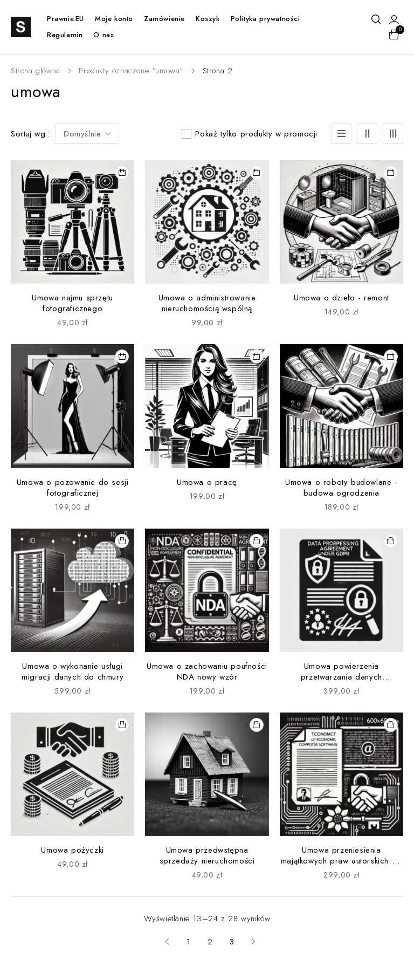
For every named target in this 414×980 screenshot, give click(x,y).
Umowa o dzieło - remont (341, 298)
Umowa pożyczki (72, 850)
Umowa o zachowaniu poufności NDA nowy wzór (207, 671)
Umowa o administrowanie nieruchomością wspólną (207, 303)
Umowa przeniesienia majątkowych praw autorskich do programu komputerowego (341, 861)
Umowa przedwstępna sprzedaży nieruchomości (207, 855)
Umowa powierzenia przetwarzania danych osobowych (341, 677)
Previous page (167, 942)
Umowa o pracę (207, 482)
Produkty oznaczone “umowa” (131, 71)
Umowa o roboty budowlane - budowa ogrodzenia (341, 488)
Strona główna (36, 71)
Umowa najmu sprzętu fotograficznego (72, 303)
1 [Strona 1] (189, 942)
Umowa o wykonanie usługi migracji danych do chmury (73, 671)
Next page (253, 942)
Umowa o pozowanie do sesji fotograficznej (73, 488)
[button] (122, 173)
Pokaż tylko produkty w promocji (256, 134)
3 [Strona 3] (232, 942)
